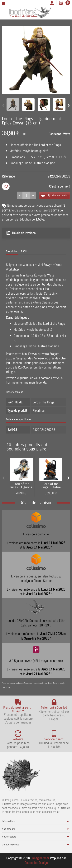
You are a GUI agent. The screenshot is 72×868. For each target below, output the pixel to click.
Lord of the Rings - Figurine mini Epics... (21, 487)
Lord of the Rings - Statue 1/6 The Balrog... (51, 487)
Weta (67, 134)
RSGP (24, 251)
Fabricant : (55, 134)
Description (12, 251)
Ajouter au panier (55, 195)
